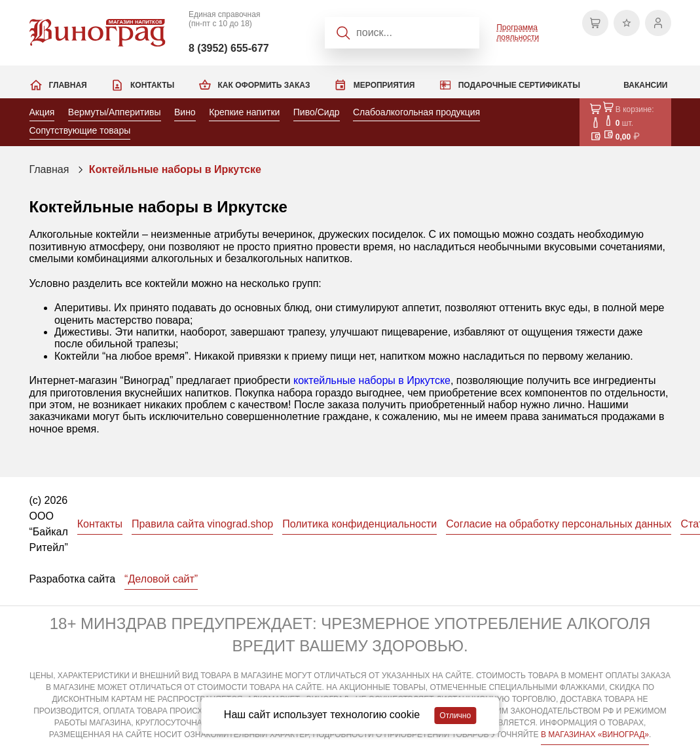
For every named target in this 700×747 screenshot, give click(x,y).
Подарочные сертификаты (519, 85)
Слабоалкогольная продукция (416, 112)
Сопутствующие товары (80, 130)
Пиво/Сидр (317, 112)
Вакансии (645, 85)
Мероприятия (384, 85)
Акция (42, 112)
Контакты (152, 85)
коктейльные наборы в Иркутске (372, 380)
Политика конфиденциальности (359, 524)
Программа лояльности (518, 32)
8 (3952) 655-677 (229, 48)
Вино (185, 112)
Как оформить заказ (264, 85)
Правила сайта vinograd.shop (202, 524)
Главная (68, 85)
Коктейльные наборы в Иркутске (175, 169)
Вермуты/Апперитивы (115, 112)
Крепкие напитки (244, 112)
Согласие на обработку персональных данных (559, 524)
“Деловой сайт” (161, 579)
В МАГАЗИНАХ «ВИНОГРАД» (595, 735)
